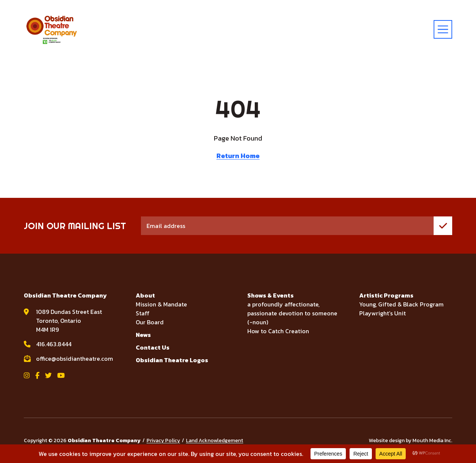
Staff (143, 313)
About (145, 295)
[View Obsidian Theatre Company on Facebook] (37, 375)
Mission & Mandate (161, 304)
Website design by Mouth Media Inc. (411, 441)
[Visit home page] (52, 29)
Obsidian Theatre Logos (172, 360)
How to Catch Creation (278, 331)
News (143, 335)
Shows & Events (271, 295)
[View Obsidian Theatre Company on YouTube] (61, 375)
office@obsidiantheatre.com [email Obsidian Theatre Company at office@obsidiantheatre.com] (75, 358)
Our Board (150, 322)
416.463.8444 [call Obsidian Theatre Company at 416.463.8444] (54, 344)
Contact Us (153, 347)
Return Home (238, 156)
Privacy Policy (163, 441)
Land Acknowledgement (215, 441)
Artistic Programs (386, 295)
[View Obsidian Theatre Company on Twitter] (48, 375)
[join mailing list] (443, 226)
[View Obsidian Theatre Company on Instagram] (27, 375)
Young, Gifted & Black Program (401, 304)
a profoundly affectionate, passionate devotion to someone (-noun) (292, 313)
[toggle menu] (443, 29)
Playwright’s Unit (382, 313)
